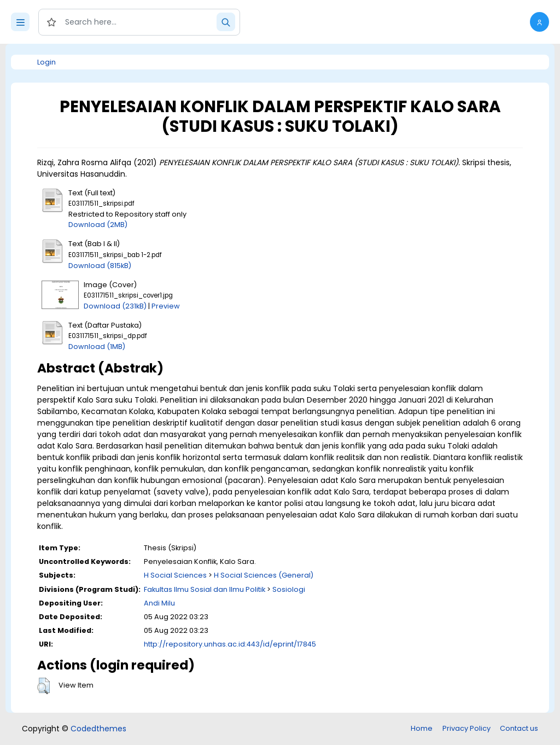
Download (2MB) (98, 225)
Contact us (519, 728)
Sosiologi (289, 589)
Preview (166, 306)
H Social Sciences (175, 575)
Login (46, 62)
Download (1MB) (97, 347)
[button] (539, 22)
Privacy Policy (466, 728)
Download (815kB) (100, 266)
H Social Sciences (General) (264, 575)
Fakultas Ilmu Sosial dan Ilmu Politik (205, 589)
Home (422, 728)
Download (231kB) (115, 306)
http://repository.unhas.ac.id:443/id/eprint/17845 (230, 644)
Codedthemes (98, 729)
